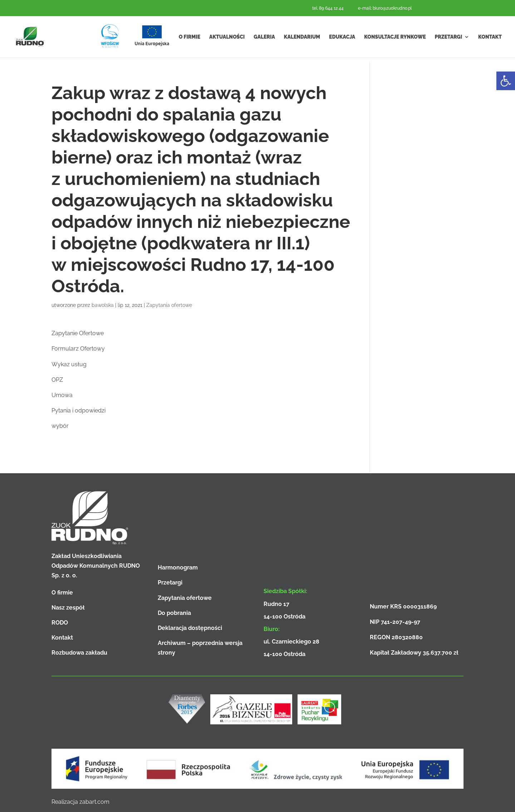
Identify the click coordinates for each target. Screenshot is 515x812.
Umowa (62, 395)
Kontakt (490, 39)
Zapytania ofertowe (169, 305)
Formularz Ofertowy (78, 349)
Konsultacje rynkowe (395, 39)
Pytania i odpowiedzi (79, 410)
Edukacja (342, 39)
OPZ (57, 380)
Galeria (264, 39)
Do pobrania (174, 613)
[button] (506, 81)
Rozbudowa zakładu (79, 653)
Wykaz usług (69, 364)
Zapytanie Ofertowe (78, 333)
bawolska (103, 305)
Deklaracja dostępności (190, 628)
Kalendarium (302, 39)
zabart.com (94, 802)
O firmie (190, 39)
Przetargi (449, 39)
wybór (60, 426)
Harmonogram (178, 568)
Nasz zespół (68, 608)
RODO (60, 623)
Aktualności (227, 39)
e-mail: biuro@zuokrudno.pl (385, 8)
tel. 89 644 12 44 (328, 8)
